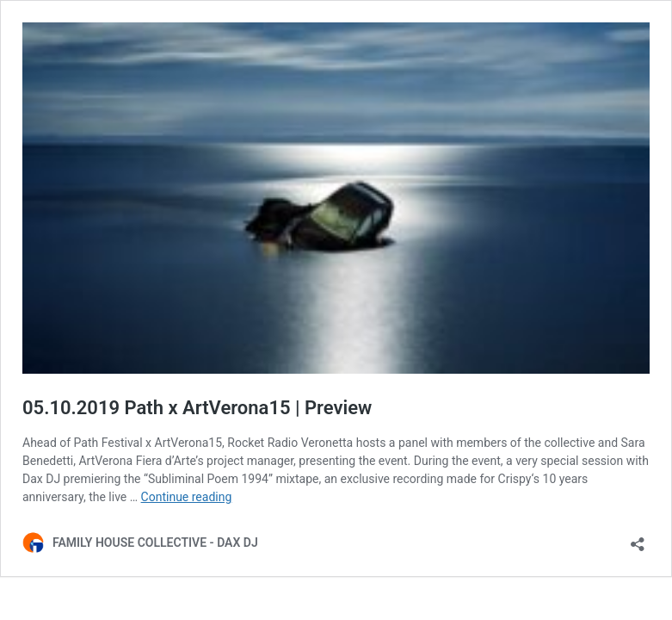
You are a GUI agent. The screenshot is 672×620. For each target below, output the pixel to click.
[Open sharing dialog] (638, 539)
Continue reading (187, 497)
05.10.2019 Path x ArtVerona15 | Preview (197, 408)
